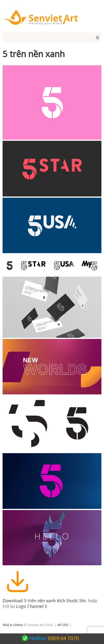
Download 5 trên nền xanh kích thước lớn (44, 601)
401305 (63, 625)
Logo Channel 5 (31, 606)
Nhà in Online (13, 625)
